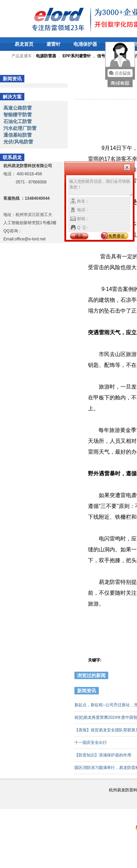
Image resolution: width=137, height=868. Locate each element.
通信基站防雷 (18, 135)
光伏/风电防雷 (18, 142)
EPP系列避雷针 (77, 56)
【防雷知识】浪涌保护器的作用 (103, 755)
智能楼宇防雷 (18, 115)
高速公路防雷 (18, 108)
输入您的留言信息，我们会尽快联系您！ (101, 187)
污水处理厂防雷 (20, 128)
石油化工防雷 (18, 121)
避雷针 (53, 44)
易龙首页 (24, 44)
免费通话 (116, 236)
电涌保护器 (85, 44)
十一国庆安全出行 (91, 743)
